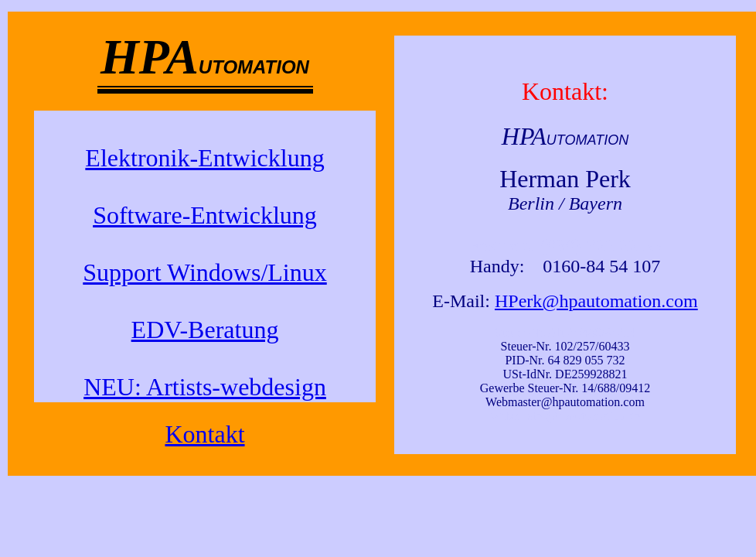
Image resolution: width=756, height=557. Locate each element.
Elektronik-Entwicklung (204, 158)
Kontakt (204, 434)
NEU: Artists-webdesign (205, 387)
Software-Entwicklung (205, 215)
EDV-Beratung (205, 330)
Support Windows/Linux (204, 272)
